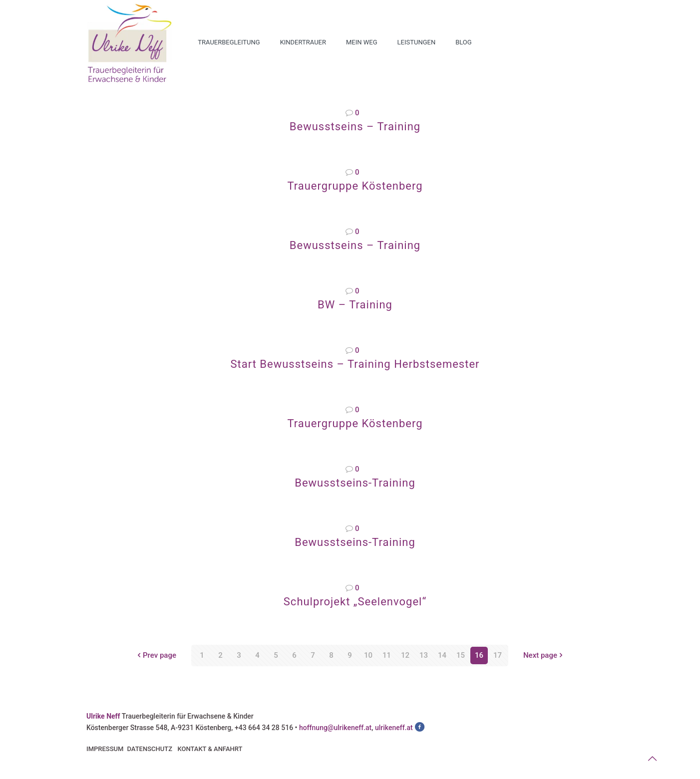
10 (368, 655)
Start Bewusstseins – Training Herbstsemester (355, 364)
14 (442, 655)
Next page (544, 655)
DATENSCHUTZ (150, 749)
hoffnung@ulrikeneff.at (335, 728)
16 (479, 655)
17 (498, 655)
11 (387, 655)
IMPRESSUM (105, 749)
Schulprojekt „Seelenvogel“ (355, 602)
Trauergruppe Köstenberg (355, 186)
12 (405, 655)
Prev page (156, 655)
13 (424, 655)
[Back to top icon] (652, 759)
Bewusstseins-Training (355, 483)
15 (461, 655)
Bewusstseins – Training (355, 127)
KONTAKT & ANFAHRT (210, 749)
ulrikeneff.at (394, 728)
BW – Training (355, 305)
